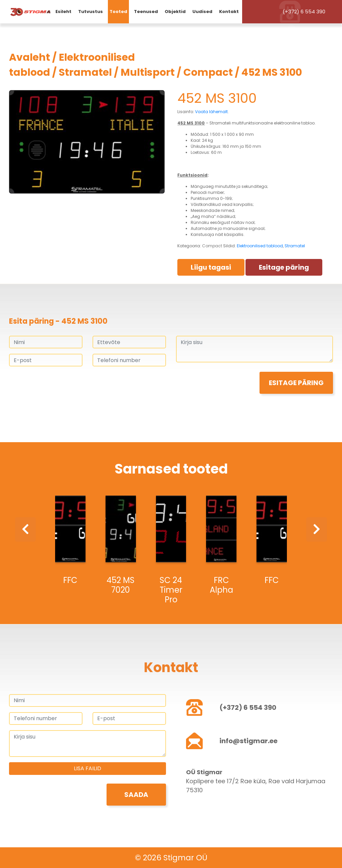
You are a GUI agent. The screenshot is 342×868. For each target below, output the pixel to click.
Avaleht (30, 57)
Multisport (148, 72)
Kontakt (229, 12)
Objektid (175, 12)
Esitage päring (284, 267)
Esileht (63, 12)
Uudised (202, 12)
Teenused (146, 12)
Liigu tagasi (211, 267)
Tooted (118, 12)
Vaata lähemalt (211, 112)
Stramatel (85, 72)
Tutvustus (91, 12)
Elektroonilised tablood (260, 246)
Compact (208, 72)
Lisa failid (88, 768)
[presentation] (60, 385)
